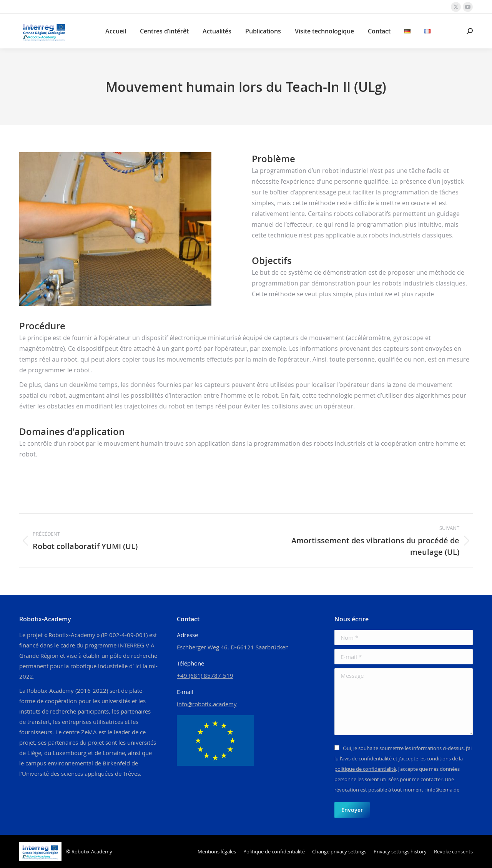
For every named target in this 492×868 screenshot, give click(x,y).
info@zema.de (443, 790)
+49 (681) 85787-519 (205, 675)
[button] (339, 852)
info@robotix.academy (207, 704)
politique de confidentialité (365, 769)
